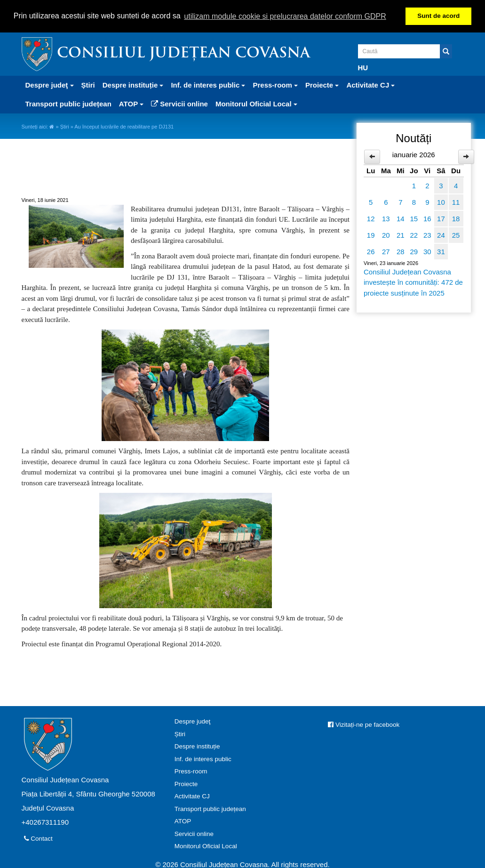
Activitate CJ (192, 796)
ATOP (183, 821)
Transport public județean (68, 103)
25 (456, 235)
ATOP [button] (131, 103)
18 (456, 218)
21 (401, 235)
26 (371, 251)
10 (441, 202)
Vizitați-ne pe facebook (364, 724)
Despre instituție (197, 746)
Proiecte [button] (322, 84)
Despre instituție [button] (133, 84)
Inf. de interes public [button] (208, 84)
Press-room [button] (275, 84)
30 (427, 251)
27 (386, 251)
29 (414, 251)
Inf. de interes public (203, 758)
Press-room (191, 771)
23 (427, 235)
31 (441, 251)
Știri (88, 84)
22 (414, 235)
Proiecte (186, 783)
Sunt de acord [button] (438, 16)
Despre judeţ (193, 721)
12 (371, 218)
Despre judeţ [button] (50, 84)
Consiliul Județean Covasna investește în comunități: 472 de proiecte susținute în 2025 (413, 282)
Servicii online (179, 103)
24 (441, 235)
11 (456, 202)
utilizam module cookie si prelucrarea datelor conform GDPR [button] (285, 16)
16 (427, 218)
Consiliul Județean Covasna (183, 53)
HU (363, 67)
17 (441, 218)
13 (386, 218)
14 (401, 218)
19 (371, 235)
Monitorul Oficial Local (206, 846)
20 (386, 235)
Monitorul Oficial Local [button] (256, 103)
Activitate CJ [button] (370, 84)
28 (401, 251)
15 (414, 218)
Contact (38, 838)
